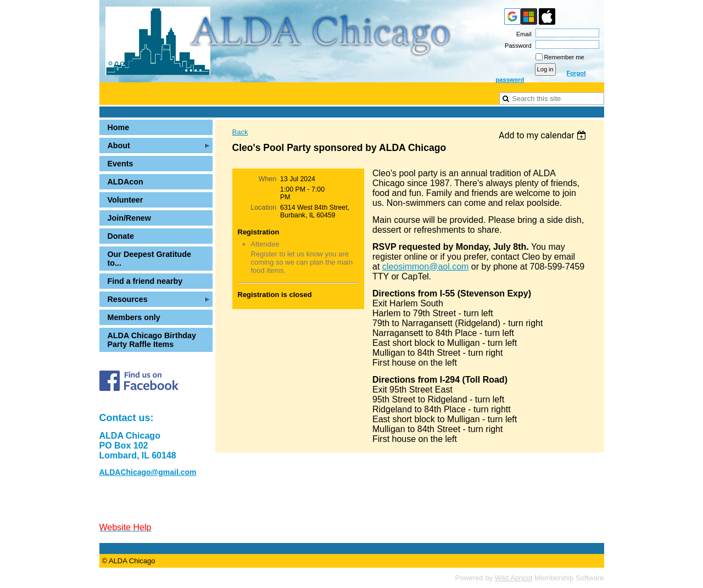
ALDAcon (125, 182)
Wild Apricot (514, 578)
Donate (121, 236)
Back (240, 132)
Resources (128, 299)
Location (263, 208)
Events (121, 164)
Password (516, 46)
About (119, 145)
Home (119, 127)
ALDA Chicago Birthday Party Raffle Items (152, 340)
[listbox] (544, 135)
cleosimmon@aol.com (426, 267)
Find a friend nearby (145, 281)
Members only (134, 317)
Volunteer (125, 200)
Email (522, 34)
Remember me (564, 57)
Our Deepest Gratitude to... (150, 259)
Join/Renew (129, 218)
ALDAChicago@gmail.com (148, 472)
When (267, 179)
